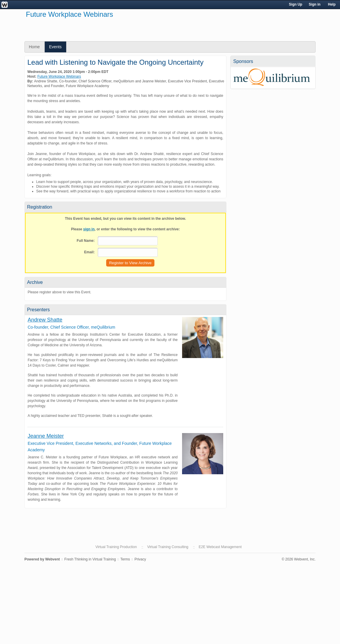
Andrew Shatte (45, 320)
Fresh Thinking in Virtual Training (90, 559)
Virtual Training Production (116, 547)
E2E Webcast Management (220, 547)
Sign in (315, 4)
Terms (125, 559)
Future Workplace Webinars (59, 76)
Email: (89, 252)
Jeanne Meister (46, 436)
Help (332, 4)
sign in (89, 229)
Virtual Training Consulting (168, 547)
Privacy (140, 559)
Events (55, 47)
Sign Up (295, 4)
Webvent (53, 559)
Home (34, 47)
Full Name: (86, 241)
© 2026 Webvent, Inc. (299, 559)
